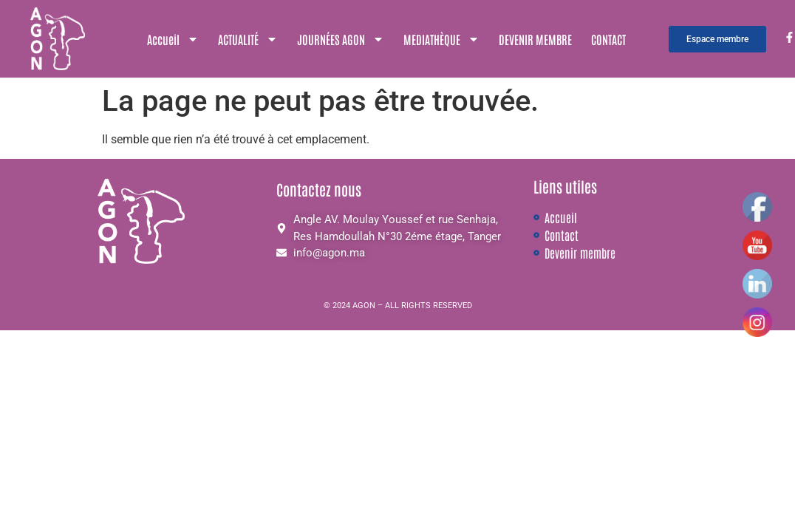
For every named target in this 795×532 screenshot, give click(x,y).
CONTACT (608, 39)
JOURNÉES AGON (341, 39)
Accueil (173, 39)
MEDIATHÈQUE (441, 39)
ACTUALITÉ (248, 39)
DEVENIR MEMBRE (535, 39)
